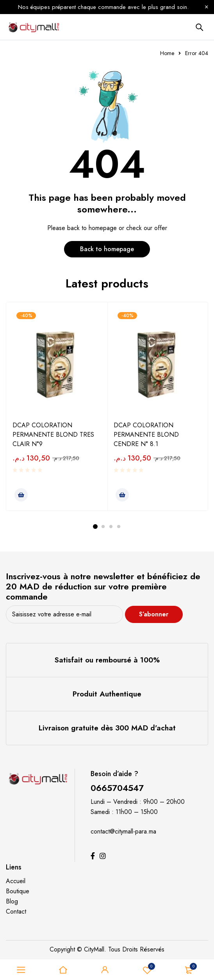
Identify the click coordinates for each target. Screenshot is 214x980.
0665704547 (117, 788)
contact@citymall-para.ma (123, 831)
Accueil (16, 881)
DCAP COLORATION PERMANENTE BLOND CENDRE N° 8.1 (146, 435)
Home (167, 53)
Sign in (105, 970)
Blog (12, 901)
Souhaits (147, 970)
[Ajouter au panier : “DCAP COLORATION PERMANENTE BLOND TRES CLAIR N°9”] (21, 495)
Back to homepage (107, 249)
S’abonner (154, 614)
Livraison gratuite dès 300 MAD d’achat (107, 728)
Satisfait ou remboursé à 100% (107, 660)
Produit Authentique (107, 694)
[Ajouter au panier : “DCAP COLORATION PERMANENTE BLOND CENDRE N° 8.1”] (122, 495)
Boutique (18, 891)
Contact (16, 911)
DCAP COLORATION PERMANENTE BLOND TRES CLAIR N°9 (53, 435)
